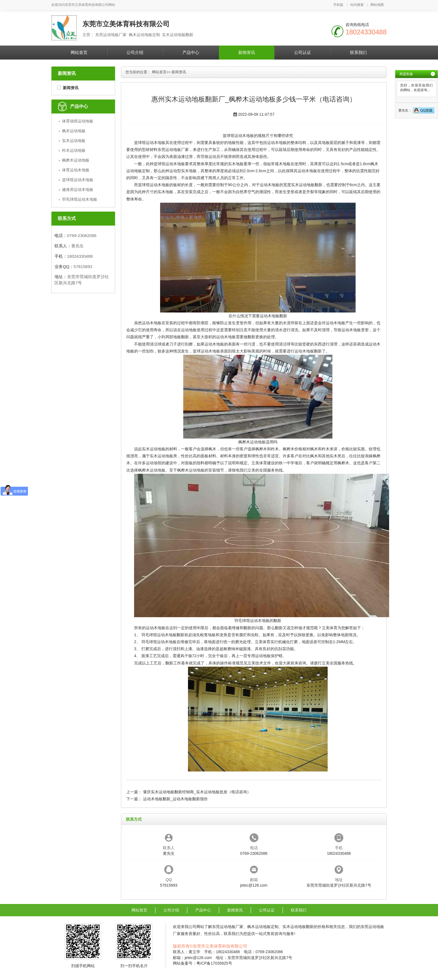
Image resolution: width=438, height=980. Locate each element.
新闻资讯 (247, 52)
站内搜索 (357, 5)
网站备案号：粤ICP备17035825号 (203, 963)
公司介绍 (135, 52)
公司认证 (303, 52)
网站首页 (79, 52)
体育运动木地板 (76, 170)
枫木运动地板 (74, 131)
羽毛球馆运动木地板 (80, 199)
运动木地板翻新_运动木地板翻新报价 (175, 799)
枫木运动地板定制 (263, 927)
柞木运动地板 (74, 150)
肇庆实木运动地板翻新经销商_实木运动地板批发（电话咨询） (197, 792)
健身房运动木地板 (78, 190)
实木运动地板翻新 (307, 185)
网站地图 (377, 5)
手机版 (338, 5)
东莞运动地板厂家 (173, 150)
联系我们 (358, 52)
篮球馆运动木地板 (78, 180)
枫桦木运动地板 (76, 160)
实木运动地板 (74, 141)
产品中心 (191, 52)
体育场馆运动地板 (78, 121)
